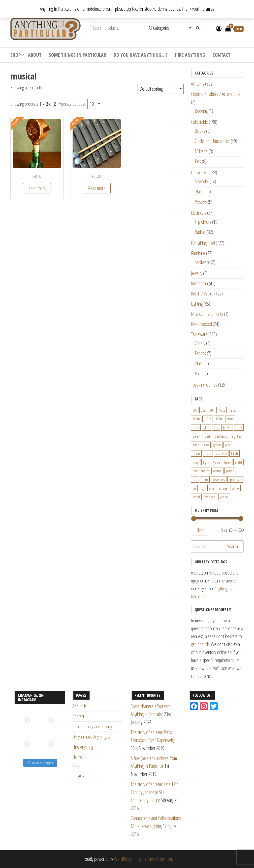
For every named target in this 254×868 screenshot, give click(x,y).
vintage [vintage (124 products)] (223, 488)
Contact (222, 55)
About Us (79, 706)
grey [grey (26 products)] (228, 445)
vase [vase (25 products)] (212, 488)
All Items (198, 84)
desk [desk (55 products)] (207, 436)
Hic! (198, 374)
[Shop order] (160, 89)
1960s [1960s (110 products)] (196, 419)
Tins (198, 161)
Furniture (198, 253)
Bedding (201, 111)
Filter (200, 530)
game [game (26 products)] (196, 445)
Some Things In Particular (78, 55)
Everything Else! (203, 243)
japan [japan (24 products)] (208, 453)
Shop (16, 55)
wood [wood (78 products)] (196, 497)
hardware (202, 262)
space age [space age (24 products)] (235, 479)
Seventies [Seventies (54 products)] (219, 479)
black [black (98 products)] (196, 427)
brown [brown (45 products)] (227, 427)
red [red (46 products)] (195, 479)
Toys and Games (204, 385)
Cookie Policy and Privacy (92, 726)
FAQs (80, 776)
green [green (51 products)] (217, 445)
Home (77, 757)
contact (132, 9)
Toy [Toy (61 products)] (203, 488)
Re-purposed (201, 324)
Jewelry (197, 273)
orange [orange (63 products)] (217, 471)
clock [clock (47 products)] (239, 427)
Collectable (199, 122)
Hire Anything (190, 55)
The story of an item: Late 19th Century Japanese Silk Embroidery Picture (155, 792)
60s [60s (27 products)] (195, 410)
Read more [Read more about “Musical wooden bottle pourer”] (37, 188)
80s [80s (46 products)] (212, 410)
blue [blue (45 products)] (206, 427)
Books (200, 131)
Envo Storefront (160, 859)
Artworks (202, 181)
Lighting (197, 304)
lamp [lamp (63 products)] (196, 462)
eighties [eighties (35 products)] (237, 436)
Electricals (199, 213)
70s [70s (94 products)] (203, 410)
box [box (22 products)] (216, 427)
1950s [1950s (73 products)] (233, 410)
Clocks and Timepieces (212, 141)
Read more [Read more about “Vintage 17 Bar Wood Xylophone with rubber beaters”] (97, 188)
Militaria (201, 151)
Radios (200, 232)
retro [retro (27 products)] (205, 479)
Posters (201, 202)
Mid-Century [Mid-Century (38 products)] (201, 471)
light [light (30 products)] (206, 462)
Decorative (199, 172)
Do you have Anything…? (141, 55)
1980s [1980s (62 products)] (219, 419)
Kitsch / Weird (202, 294)
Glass (199, 192)
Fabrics (200, 353)
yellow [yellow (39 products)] (224, 497)
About (35, 55)
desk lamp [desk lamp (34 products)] (221, 436)
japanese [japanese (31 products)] (221, 453)
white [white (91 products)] (235, 488)
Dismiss (208, 9)
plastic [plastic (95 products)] (230, 471)
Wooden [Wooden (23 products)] (210, 497)
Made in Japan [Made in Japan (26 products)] (222, 462)
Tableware (199, 334)
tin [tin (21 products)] (194, 488)
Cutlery (200, 343)
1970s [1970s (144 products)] (208, 419)
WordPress (123, 859)
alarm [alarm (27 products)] (230, 419)
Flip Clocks (203, 222)
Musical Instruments (207, 314)
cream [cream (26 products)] (196, 436)
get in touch (200, 644)
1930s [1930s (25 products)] (222, 410)
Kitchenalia (199, 283)
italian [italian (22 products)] (196, 453)
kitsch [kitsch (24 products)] (235, 453)
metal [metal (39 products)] (238, 462)
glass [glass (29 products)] (206, 445)
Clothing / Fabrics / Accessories (216, 94)
